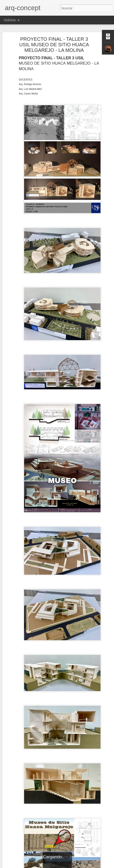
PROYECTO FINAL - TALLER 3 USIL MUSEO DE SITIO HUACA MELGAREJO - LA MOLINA (54, 45)
